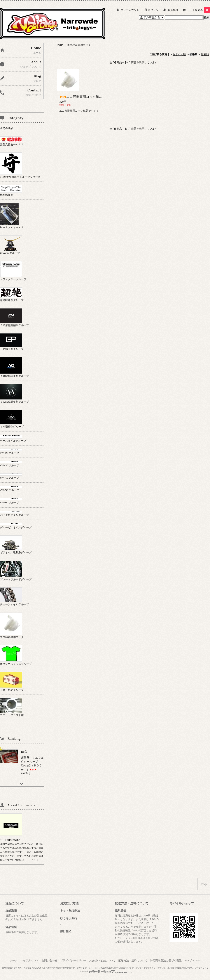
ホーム (14, 960)
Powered (106, 971)
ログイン (153, 10)
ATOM (196, 960)
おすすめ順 (179, 54)
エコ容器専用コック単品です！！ (87, 97)
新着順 (205, 54)
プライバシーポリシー (73, 960)
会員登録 (173, 10)
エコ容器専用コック (79, 45)
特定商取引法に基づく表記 (166, 960)
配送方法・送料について (133, 960)
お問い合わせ (49, 960)
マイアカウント (130, 10)
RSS (187, 960)
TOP (60, 45)
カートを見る (199, 10)
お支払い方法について (102, 960)
